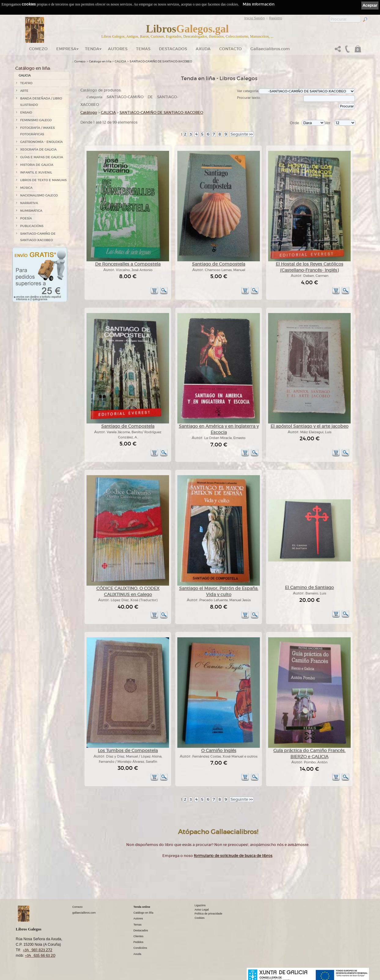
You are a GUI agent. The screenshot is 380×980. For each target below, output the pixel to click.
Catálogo (89, 112)
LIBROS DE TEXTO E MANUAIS (43, 180)
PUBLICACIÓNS (32, 226)
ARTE (24, 91)
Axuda (203, 49)
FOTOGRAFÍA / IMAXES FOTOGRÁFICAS (37, 131)
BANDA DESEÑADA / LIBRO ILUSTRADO (41, 102)
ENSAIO (26, 112)
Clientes (139, 936)
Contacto (231, 49)
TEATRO (26, 83)
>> (242, 134)
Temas (143, 49)
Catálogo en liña (100, 61)
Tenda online (142, 907)
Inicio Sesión (255, 18)
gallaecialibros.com (84, 913)
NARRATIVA (29, 203)
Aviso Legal (202, 910)
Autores (118, 49)
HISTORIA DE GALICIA (37, 165)
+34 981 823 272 (38, 950)
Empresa (66, 49)
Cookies (200, 918)
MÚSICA (26, 188)
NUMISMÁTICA (31, 211)
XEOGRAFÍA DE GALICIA (38, 149)
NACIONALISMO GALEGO (39, 195)
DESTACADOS (173, 49)
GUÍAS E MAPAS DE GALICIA (42, 157)
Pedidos (139, 942)
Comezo (38, 49)
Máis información (259, 4)
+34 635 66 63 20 (40, 955)
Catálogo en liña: (33, 68)
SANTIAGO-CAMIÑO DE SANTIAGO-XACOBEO (38, 237)
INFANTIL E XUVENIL (36, 172)
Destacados (141, 930)
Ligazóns (200, 905)
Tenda (92, 49)
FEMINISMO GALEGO (36, 120)
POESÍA (26, 218)
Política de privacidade (209, 914)
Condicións (140, 948)
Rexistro (276, 18)
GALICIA (25, 75)
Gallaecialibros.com (270, 49)
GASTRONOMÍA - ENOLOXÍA (41, 142)
